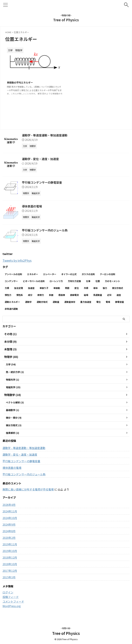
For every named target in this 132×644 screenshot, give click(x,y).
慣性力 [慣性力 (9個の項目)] (8, 295)
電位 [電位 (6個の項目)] (98, 302)
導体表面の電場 (32, 206)
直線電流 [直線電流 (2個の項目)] (74, 295)
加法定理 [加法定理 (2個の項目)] (19, 288)
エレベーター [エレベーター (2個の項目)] (50, 274)
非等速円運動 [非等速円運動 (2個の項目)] (11, 309)
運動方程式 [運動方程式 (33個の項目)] (42, 302)
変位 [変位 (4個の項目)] (77, 288)
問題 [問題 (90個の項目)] (67, 288)
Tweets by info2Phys (19, 260)
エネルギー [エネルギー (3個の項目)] (33, 274)
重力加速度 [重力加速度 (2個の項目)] (86, 302)
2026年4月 (9, 508)
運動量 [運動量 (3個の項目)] (56, 302)
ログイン (8, 595)
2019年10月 (10, 554)
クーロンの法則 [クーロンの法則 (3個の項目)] (108, 274)
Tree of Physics (66, 20)
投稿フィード (11, 600)
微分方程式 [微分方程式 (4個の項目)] (118, 288)
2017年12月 (10, 574)
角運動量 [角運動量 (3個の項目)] (98, 295)
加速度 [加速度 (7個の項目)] (31, 288)
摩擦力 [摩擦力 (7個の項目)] (41, 295)
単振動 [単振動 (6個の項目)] (57, 288)
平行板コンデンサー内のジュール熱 (46, 230)
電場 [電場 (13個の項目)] (108, 302)
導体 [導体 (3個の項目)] (95, 288)
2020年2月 (9, 541)
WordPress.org (12, 609)
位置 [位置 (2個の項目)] (98, 281)
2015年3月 (9, 580)
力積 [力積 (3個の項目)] (7, 288)
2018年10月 (10, 567)
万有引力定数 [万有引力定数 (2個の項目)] (74, 281)
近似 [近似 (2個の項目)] (109, 295)
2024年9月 (9, 528)
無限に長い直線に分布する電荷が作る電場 (28, 492)
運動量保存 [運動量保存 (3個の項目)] (70, 302)
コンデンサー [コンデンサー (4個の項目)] (11, 281)
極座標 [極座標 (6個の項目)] (62, 295)
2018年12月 (10, 560)
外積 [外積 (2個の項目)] (86, 288)
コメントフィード (13, 604)
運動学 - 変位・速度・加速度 (41, 159)
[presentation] (18, 91)
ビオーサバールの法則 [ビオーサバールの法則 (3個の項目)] (34, 281)
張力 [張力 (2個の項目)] (105, 288)
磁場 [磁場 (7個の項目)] (86, 295)
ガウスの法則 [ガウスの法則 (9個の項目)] (88, 274)
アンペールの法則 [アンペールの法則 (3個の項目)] (13, 274)
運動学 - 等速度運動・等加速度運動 (46, 135)
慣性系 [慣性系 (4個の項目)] (20, 295)
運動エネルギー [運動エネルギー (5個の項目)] (12, 302)
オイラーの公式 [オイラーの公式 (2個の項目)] (69, 274)
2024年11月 (10, 514)
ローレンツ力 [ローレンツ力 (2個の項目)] (56, 281)
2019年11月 (10, 547)
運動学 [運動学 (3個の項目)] (28, 302)
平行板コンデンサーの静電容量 (43, 182)
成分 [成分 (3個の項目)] (30, 295)
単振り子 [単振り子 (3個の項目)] (44, 288)
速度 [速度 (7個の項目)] (119, 295)
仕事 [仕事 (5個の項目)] (88, 281)
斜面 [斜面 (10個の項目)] (51, 295)
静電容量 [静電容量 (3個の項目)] (120, 302)
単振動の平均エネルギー (22, 83)
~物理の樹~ (66, 628)
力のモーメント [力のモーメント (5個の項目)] (112, 281)
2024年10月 (10, 521)
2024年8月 (9, 534)
